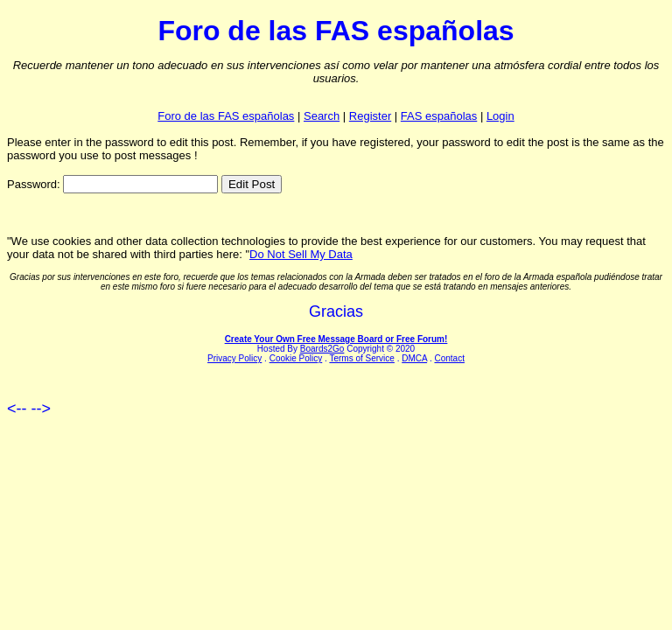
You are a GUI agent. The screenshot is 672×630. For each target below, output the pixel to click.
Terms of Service (361, 358)
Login (500, 116)
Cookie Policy (296, 358)
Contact (449, 358)
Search (322, 116)
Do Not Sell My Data (301, 254)
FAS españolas (439, 116)
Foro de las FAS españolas (226, 116)
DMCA (414, 358)
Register (370, 116)
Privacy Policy (234, 358)
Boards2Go (322, 349)
